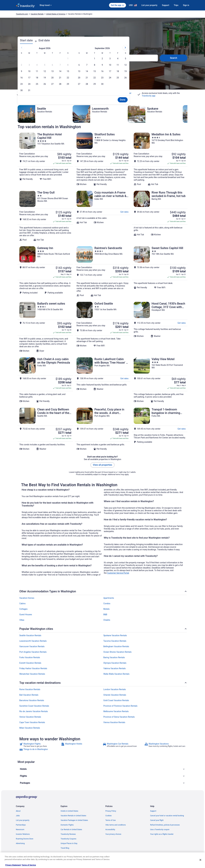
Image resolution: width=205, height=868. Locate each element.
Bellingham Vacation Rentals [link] (116, 646)
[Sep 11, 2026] (118, 65)
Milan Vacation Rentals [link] (30, 728)
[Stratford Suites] (102, 159)
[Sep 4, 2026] (118, 59)
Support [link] (153, 811)
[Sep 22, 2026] (95, 78)
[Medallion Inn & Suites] (160, 159)
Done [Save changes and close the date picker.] (123, 100)
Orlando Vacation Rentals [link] (115, 695)
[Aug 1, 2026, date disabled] (68, 59)
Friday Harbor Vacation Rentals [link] (33, 668)
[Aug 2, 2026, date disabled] (22, 65)
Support (166, 5)
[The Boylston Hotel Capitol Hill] (45, 159)
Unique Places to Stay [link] (69, 843)
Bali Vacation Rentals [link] (29, 695)
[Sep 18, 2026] (118, 71)
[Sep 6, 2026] (79, 65)
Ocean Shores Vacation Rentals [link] (117, 652)
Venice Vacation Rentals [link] (30, 717)
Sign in (186, 5)
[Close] (200, 860)
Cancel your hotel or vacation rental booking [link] (167, 816)
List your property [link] (23, 820)
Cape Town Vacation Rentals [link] (32, 722)
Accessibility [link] (110, 830)
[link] (40, 745)
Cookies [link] (108, 816)
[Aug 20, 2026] (52, 78)
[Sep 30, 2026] (102, 84)
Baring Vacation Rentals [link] (114, 657)
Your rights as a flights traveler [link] (162, 834)
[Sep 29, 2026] (95, 84)
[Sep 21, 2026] (87, 78)
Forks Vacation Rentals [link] (30, 657)
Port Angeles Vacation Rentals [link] (33, 652)
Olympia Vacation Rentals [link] (115, 663)
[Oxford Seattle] (102, 327)
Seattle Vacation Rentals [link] (30, 635)
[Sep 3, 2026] (110, 59)
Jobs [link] (18, 816)
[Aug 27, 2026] (52, 84)
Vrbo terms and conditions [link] (116, 825)
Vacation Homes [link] (27, 598)
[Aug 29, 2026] (68, 84)
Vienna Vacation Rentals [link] (114, 722)
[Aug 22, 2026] (68, 78)
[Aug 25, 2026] (37, 84)
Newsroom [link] (20, 830)
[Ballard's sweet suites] (45, 327)
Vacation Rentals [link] (37, 14)
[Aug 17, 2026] (29, 78)
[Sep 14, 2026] (87, 71)
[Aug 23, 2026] (22, 84)
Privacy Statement (13, 865)
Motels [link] (106, 609)
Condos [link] (107, 603)
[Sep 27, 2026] (79, 84)
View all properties (103, 465)
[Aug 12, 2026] (45, 71)
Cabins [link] (22, 603)
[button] (102, 769)
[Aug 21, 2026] (60, 78)
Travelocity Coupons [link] (68, 839)
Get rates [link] (124, 212)
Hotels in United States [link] (69, 811)
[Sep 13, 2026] (79, 71)
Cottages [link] (23, 609)
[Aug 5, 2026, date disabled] (45, 65)
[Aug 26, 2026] (45, 84)
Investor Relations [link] (23, 834)
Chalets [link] (107, 620)
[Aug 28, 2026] (60, 84)
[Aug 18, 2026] (37, 78)
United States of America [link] (56, 14)
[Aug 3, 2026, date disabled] (29, 65)
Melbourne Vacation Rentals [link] (116, 711)
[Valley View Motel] (160, 380)
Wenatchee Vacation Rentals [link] (32, 674)
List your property (149, 5)
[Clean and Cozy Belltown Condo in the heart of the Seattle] (45, 429)
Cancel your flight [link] (157, 820)
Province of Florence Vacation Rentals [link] (120, 706)
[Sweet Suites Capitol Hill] (160, 271)
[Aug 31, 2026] (29, 90)
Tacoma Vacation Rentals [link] (115, 641)
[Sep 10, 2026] (110, 65)
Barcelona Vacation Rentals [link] (32, 700)
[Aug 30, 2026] (22, 90)
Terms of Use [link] (111, 820)
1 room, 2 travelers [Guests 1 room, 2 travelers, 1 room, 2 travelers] (118, 59)
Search (174, 58)
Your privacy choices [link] (113, 834)
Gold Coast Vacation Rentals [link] (116, 700)
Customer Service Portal (118, 573)
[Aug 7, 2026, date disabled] (60, 65)
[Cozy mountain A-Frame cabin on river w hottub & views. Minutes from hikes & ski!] (102, 216)
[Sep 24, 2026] (110, 78)
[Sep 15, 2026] (95, 71)
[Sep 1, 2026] (95, 59)
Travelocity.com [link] (22, 14)
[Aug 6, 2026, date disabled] (52, 65)
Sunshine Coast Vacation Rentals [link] (34, 706)
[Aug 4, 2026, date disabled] (37, 65)
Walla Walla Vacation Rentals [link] (116, 674)
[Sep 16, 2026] (102, 71)
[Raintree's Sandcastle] (102, 271)
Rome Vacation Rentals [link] (30, 689)
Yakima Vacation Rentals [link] (114, 668)
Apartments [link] (109, 598)
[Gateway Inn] (45, 271)
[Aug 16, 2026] (22, 78)
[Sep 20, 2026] (79, 78)
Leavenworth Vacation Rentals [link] (33, 641)
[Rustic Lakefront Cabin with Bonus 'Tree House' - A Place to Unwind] (102, 380)
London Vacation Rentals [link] (115, 689)
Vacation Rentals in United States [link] (73, 816)
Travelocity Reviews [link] (68, 834)
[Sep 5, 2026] (125, 59)
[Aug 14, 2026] (60, 71)
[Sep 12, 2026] (125, 65)
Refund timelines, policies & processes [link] (165, 825)
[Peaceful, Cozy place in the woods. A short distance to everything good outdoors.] (102, 429)
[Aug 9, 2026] (22, 71)
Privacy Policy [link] (111, 811)
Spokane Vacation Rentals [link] (115, 635)
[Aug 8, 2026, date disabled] (68, 65)
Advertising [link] (20, 843)
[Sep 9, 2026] (102, 65)
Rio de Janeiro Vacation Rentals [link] (34, 711)
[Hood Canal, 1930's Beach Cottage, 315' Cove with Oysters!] (160, 327)
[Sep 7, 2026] (87, 65)
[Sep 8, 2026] (95, 65)
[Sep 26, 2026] (125, 78)
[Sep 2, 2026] (102, 59)
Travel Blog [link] (65, 848)
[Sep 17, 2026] (110, 71)
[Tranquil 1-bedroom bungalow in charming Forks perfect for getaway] (160, 429)
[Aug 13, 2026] (52, 71)
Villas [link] (22, 620)
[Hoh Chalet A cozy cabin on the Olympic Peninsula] (45, 380)
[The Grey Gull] (45, 216)
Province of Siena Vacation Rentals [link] (119, 717)
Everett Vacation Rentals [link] (30, 663)
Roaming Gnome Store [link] (25, 839)
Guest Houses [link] (26, 614)
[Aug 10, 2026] (29, 71)
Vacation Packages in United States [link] (74, 820)
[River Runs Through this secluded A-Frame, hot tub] (160, 216)
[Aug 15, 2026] (68, 71)
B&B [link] (105, 614)
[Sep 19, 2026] (125, 71)
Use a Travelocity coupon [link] (160, 830)
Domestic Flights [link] (67, 825)
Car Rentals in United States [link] (71, 830)
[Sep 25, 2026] (118, 78)
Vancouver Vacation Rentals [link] (32, 646)
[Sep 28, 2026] (87, 84)
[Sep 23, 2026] (102, 78)
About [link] (18, 811)
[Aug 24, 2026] (29, 84)
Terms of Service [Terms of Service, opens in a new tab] (29, 865)
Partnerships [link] (21, 825)
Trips (176, 5)
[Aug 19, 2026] (45, 78)
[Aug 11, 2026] (37, 71)
